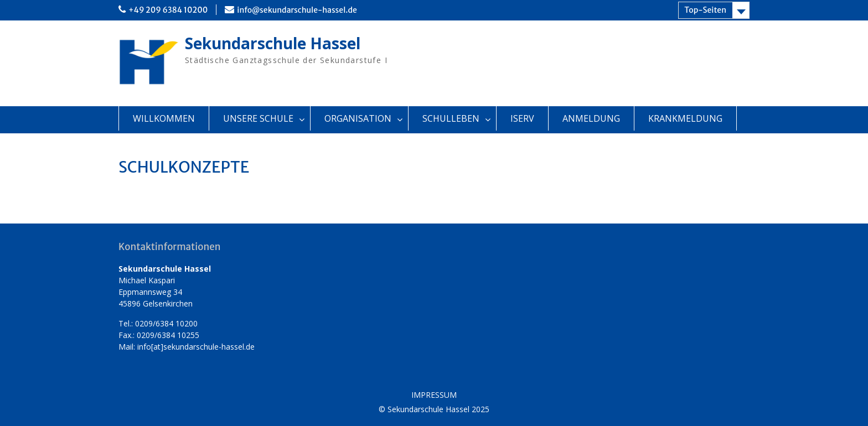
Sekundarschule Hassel (273, 43)
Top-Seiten (705, 10)
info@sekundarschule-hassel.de (297, 10)
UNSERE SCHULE (258, 118)
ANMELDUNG (591, 118)
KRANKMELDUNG (685, 118)
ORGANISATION (358, 118)
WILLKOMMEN (164, 118)
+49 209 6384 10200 (168, 10)
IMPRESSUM (434, 395)
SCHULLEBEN (451, 118)
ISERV (522, 118)
